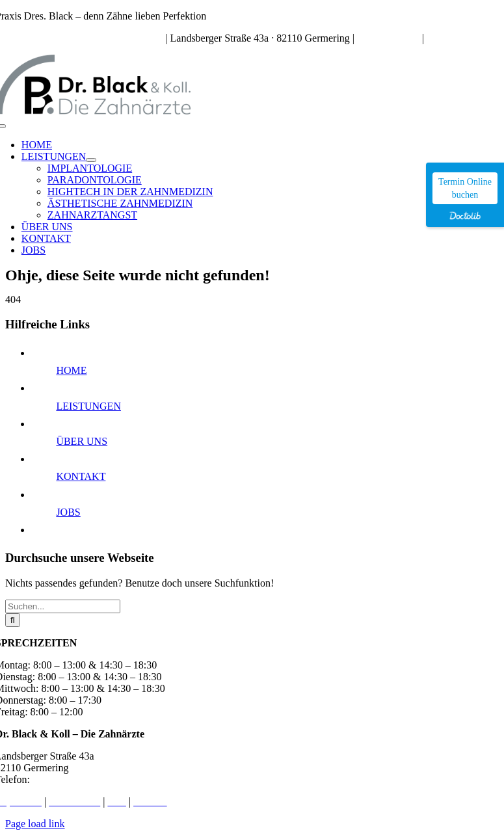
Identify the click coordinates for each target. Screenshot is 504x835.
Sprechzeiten (136, 38)
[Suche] (13, 620)
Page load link (35, 824)
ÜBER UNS (82, 441)
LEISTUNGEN (88, 406)
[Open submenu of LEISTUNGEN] (91, 160)
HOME (71, 370)
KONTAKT (81, 476)
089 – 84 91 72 (388, 38)
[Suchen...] (63, 606)
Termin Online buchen (465, 188)
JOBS (68, 512)
